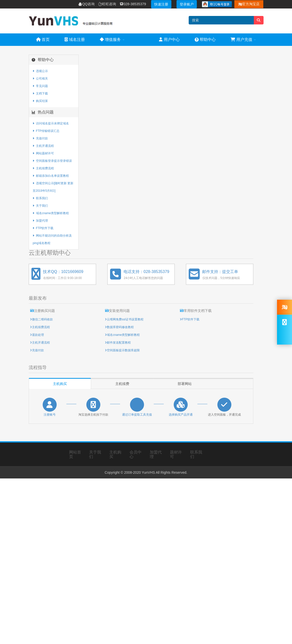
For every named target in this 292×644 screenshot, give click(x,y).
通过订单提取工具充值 (137, 415)
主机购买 (60, 384)
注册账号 (50, 415)
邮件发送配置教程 (119, 343)
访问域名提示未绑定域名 (51, 123)
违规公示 (40, 71)
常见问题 (40, 86)
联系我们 (40, 198)
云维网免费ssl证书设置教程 (125, 319)
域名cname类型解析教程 (51, 213)
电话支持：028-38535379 (146, 272)
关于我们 (40, 206)
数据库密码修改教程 (120, 327)
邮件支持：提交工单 (220, 272)
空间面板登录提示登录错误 (52, 161)
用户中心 (169, 40)
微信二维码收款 (42, 319)
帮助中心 (205, 40)
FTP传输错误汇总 (46, 131)
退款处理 (38, 335)
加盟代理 (40, 221)
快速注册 (161, 4)
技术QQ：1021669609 (63, 272)
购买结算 (40, 101)
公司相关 (40, 79)
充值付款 (40, 138)
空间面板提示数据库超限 (123, 350)
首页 (43, 40)
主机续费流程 (43, 168)
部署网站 (185, 384)
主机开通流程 (43, 146)
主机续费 (122, 384)
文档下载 (40, 93)
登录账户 (187, 4)
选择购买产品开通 (181, 415)
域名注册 (75, 40)
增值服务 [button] (112, 40)
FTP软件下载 (43, 228)
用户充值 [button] (243, 40)
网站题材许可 (43, 153)
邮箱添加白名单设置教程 (51, 176)
